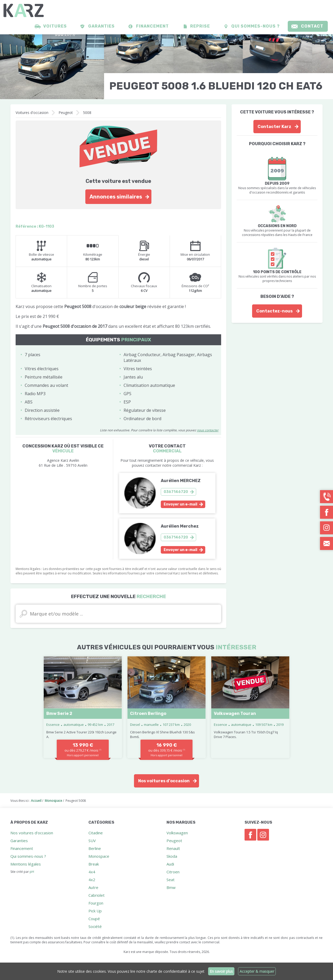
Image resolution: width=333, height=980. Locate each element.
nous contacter (208, 430)
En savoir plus (221, 971)
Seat (171, 880)
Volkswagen (177, 833)
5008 (87, 113)
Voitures (55, 26)
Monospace (99, 856)
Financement (152, 26)
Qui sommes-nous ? (255, 26)
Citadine (96, 833)
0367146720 (176, 492)
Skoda (172, 856)
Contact (312, 26)
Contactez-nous (274, 311)
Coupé (94, 919)
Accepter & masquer (257, 971)
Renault (173, 848)
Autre (93, 887)
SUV (92, 841)
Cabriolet (97, 895)
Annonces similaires (116, 197)
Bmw (171, 887)
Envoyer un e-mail (180, 504)
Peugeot (66, 113)
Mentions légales (26, 864)
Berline (95, 848)
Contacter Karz (274, 127)
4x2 (92, 880)
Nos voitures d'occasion (164, 781)
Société (95, 926)
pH (32, 872)
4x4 (92, 872)
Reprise (200, 26)
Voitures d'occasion (32, 113)
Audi (170, 864)
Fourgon (96, 903)
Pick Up (95, 911)
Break (94, 864)
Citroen (173, 872)
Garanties (101, 26)
